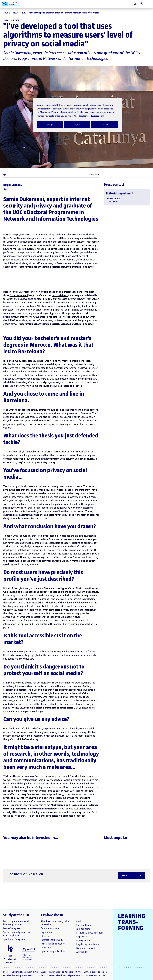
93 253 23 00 (112, 202)
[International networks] (52, 940)
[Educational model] (50, 928)
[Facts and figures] (85, 925)
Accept (50, 125)
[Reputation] (46, 932)
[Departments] (47, 948)
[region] (77, 115)
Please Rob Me (67, 683)
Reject (77, 125)
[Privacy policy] (83, 940)
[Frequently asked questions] (90, 933)
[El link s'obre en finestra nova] (11, 954)
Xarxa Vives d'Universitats (94, 976)
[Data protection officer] (87, 948)
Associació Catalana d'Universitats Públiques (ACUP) (59, 976)
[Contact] (80, 921)
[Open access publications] (53, 951)
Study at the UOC (17, 915)
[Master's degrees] (12, 928)
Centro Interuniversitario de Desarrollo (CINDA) (61, 972)
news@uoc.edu (113, 198)
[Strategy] (45, 936)
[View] (132, 876)
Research (18, 20)
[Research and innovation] (53, 944)
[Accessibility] (82, 952)
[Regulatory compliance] (88, 944)
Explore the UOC (54, 915)
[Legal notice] (82, 937)
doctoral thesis (60, 238)
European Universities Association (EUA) (21, 972)
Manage (105, 125)
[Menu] (148, 4)
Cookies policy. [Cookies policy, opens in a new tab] (98, 116)
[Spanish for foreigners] (14, 939)
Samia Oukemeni (19, 238)
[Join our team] (83, 929)
